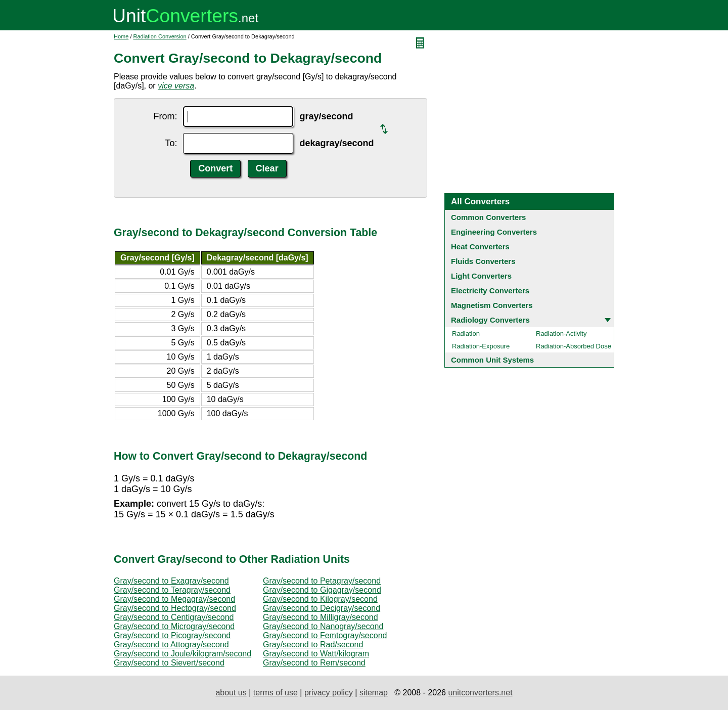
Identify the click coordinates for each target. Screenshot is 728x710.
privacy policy (329, 693)
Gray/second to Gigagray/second (322, 590)
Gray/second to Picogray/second (172, 635)
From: (165, 116)
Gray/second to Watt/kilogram (316, 654)
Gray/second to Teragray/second (172, 590)
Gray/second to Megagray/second (174, 599)
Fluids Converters (483, 261)
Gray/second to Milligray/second (321, 617)
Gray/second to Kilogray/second (320, 599)
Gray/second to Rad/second (313, 645)
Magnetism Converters (492, 305)
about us (231, 693)
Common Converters (488, 217)
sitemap (374, 693)
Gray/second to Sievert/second (169, 663)
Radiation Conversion (160, 36)
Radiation (466, 334)
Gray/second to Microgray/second (174, 626)
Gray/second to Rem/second (314, 663)
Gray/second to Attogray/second (171, 645)
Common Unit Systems (492, 360)
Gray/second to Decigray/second (322, 608)
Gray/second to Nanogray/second (323, 626)
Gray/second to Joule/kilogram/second (183, 654)
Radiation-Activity (561, 334)
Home (121, 36)
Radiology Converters (490, 320)
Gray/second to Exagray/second (171, 581)
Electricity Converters (490, 291)
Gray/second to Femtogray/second (325, 635)
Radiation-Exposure (481, 346)
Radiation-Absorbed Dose (574, 346)
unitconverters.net (480, 693)
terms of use (276, 693)
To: (171, 143)
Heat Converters (480, 247)
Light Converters (481, 276)
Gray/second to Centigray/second (174, 617)
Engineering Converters (494, 232)
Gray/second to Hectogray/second (175, 608)
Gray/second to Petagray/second (322, 581)
